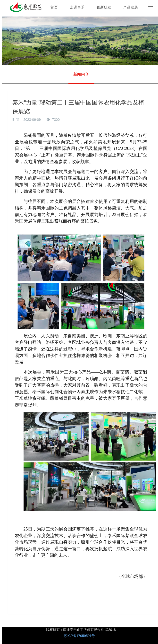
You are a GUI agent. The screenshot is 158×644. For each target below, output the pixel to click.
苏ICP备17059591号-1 (81, 636)
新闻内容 (81, 74)
